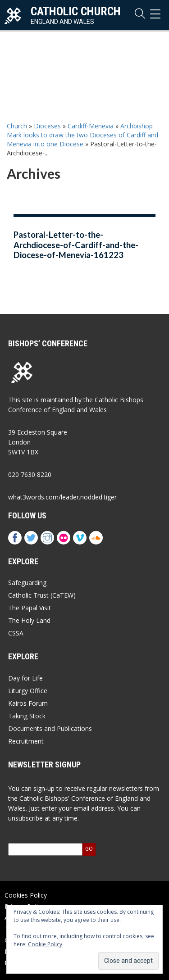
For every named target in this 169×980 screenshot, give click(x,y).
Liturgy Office (28, 691)
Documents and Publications (50, 728)
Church (17, 126)
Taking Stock (27, 716)
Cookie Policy (45, 944)
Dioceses (47, 126)
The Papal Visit (30, 608)
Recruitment (26, 741)
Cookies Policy (26, 895)
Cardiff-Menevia (91, 126)
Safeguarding (27, 583)
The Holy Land (29, 620)
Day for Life (25, 678)
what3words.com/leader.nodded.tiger (62, 497)
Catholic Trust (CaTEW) (42, 595)
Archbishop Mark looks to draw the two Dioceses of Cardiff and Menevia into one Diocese (82, 135)
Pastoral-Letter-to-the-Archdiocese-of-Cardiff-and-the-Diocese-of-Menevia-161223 (76, 245)
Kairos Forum (28, 703)
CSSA (16, 633)
